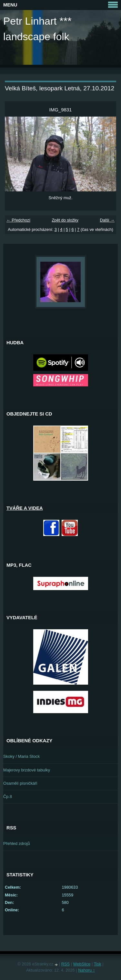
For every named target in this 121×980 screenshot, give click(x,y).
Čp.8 (8, 797)
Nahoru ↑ (86, 970)
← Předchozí (18, 220)
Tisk (98, 964)
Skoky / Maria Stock (21, 756)
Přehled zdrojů (17, 843)
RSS (66, 964)
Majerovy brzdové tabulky (27, 770)
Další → (107, 220)
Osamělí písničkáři (20, 783)
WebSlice (82, 964)
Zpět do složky (65, 220)
